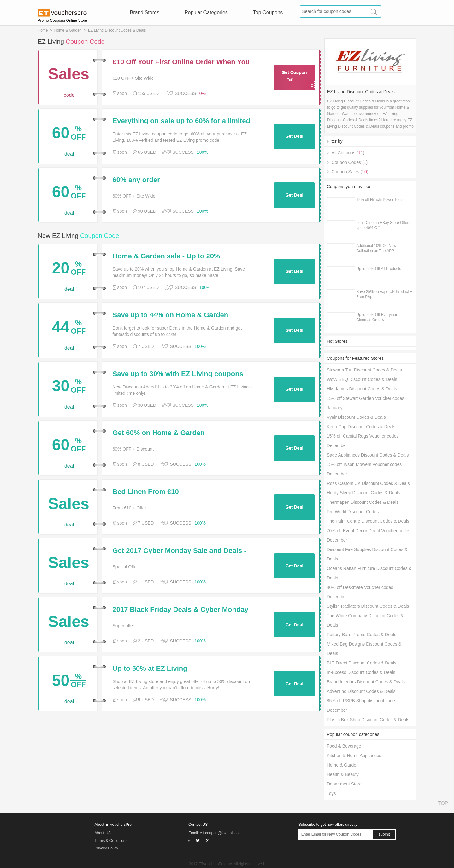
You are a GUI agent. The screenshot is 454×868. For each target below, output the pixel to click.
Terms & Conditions (111, 841)
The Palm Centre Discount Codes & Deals (368, 521)
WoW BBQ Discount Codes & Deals (362, 379)
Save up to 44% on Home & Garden (171, 315)
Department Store (344, 784)
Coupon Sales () (350, 172)
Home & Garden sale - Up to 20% (166, 256)
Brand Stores (145, 12)
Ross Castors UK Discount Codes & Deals (368, 483)
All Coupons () (348, 153)
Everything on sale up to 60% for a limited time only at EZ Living (181, 121)
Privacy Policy (106, 848)
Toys (331, 793)
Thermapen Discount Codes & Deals (363, 502)
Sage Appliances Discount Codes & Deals (368, 455)
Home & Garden (68, 30)
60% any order (136, 180)
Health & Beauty (343, 774)
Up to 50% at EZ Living (150, 669)
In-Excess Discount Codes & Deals (361, 672)
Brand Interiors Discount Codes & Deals (366, 682)
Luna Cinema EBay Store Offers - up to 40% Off (384, 225)
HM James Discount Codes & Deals (362, 389)
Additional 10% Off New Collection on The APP (376, 248)
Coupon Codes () (350, 162)
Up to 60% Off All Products (379, 269)
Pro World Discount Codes (353, 512)
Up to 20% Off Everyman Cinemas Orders (377, 317)
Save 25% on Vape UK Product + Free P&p (384, 294)
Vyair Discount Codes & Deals (356, 417)
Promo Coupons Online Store (63, 20)
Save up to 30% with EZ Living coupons (178, 374)
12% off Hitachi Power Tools (380, 200)
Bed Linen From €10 (146, 492)
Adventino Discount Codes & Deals (361, 691)
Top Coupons (268, 12)
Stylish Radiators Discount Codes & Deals (368, 606)
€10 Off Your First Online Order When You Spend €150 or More (181, 62)
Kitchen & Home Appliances (354, 756)
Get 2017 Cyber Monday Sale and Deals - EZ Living (180, 551)
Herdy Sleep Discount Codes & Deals (364, 493)
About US (103, 833)
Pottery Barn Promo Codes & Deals (362, 635)
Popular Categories (206, 12)
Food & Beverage (344, 746)
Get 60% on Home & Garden (159, 433)
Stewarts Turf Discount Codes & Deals (364, 370)
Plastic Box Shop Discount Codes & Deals (368, 720)
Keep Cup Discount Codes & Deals (361, 427)
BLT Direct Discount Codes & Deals (362, 663)
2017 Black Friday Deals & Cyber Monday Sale (180, 610)
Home (43, 30)
